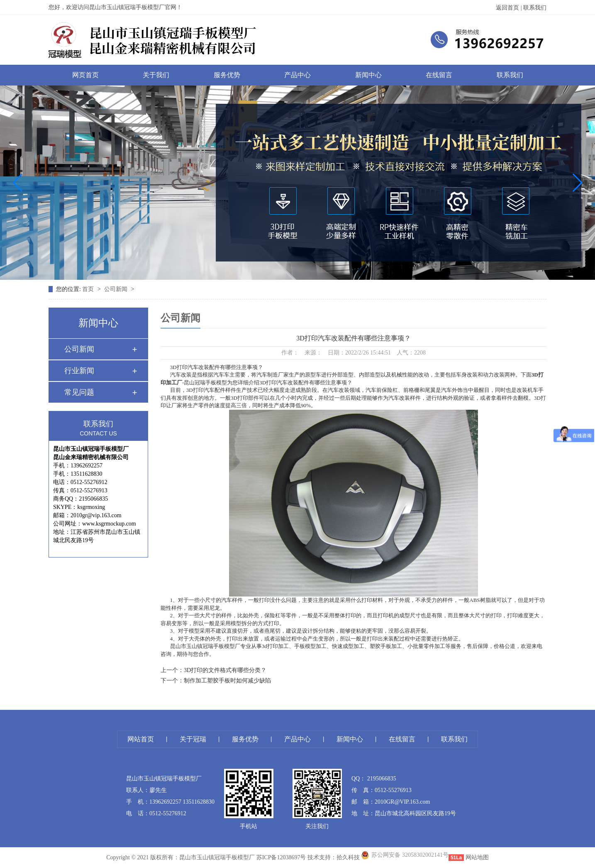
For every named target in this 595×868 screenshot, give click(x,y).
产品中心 (297, 75)
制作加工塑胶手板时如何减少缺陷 (227, 681)
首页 (89, 289)
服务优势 (227, 75)
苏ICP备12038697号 (281, 857)
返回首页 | (510, 8)
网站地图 (477, 857)
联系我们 (535, 8)
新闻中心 (368, 75)
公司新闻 (117, 289)
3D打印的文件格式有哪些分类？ (225, 670)
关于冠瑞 (193, 739)
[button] (18, 183)
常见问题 (79, 392)
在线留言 (439, 75)
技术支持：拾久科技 (334, 857)
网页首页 (85, 75)
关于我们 (156, 75)
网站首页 (141, 739)
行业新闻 (79, 371)
